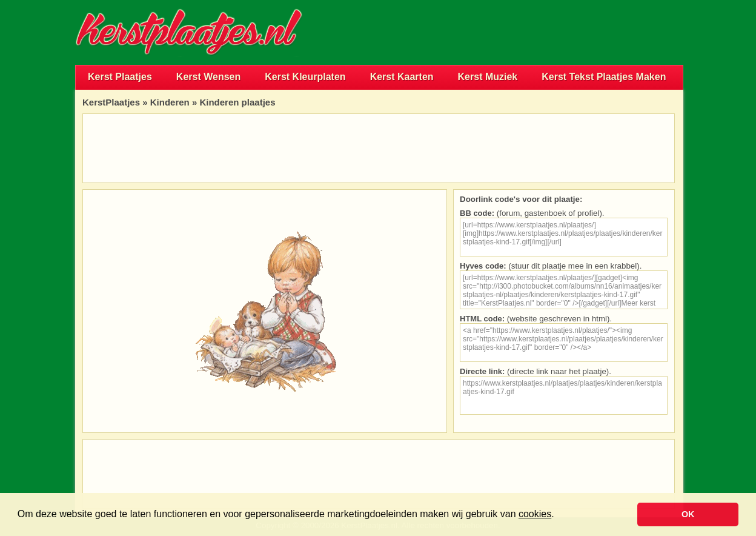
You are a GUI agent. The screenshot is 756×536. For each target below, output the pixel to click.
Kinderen (170, 102)
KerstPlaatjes (111, 102)
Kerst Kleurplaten (305, 77)
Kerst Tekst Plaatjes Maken (604, 77)
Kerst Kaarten (402, 77)
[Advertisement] (542, 32)
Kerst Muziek (488, 77)
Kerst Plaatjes (120, 77)
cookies (535, 514)
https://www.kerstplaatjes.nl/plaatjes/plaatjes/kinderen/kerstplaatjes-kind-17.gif (564, 395)
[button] (559, 515)
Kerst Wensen (208, 77)
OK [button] (688, 514)
